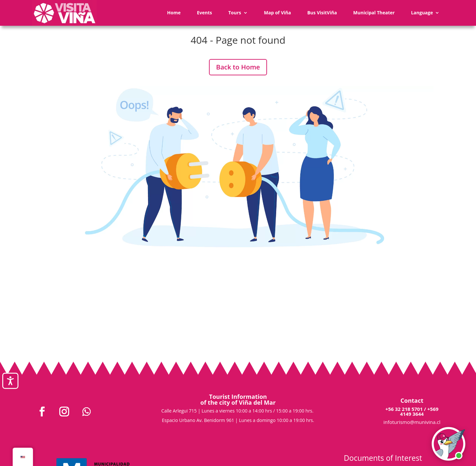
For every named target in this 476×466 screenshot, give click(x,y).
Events (204, 13)
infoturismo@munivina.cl (412, 422)
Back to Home (238, 67)
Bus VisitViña (322, 13)
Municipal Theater (374, 13)
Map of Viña (278, 13)
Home (174, 13)
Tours (235, 13)
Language (422, 13)
